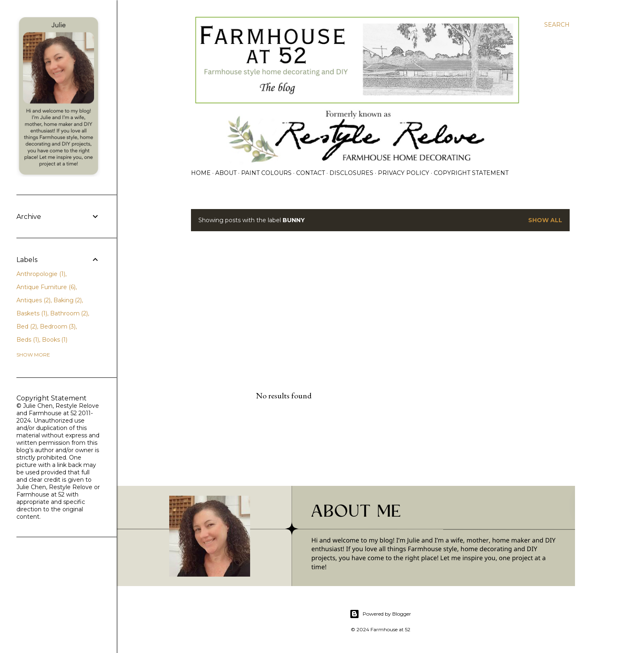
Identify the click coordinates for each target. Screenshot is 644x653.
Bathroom (69, 313)
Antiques (33, 300)
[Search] (557, 25)
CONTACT (310, 173)
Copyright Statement (471, 173)
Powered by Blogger (380, 614)
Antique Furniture (46, 287)
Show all (545, 220)
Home (201, 173)
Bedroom (58, 326)
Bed (27, 326)
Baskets (32, 313)
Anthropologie (41, 274)
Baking (68, 300)
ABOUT (226, 173)
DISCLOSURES (351, 173)
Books (55, 340)
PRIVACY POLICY (404, 173)
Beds (28, 340)
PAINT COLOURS (266, 173)
